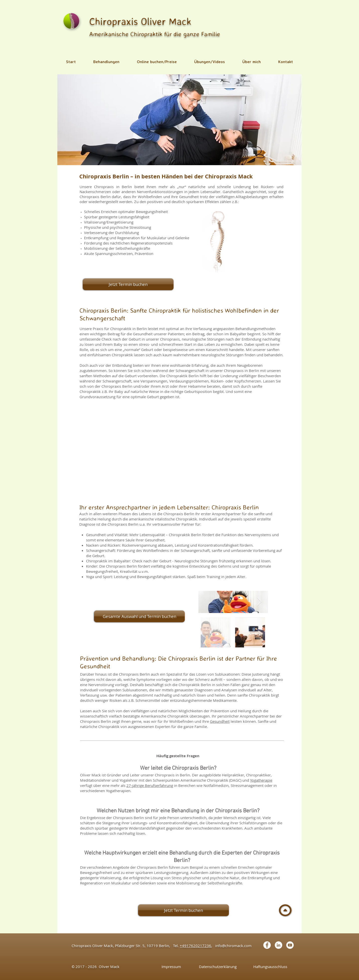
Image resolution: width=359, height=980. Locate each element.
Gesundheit (220, 721)
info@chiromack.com (233, 946)
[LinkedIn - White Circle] (278, 945)
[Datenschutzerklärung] (218, 967)
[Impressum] (171, 967)
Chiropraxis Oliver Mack (140, 21)
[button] (106, 62)
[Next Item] (259, 602)
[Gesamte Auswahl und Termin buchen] (139, 616)
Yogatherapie (261, 780)
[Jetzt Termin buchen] (128, 284)
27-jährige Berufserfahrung (150, 785)
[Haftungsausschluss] (270, 967)
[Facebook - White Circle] (267, 945)
